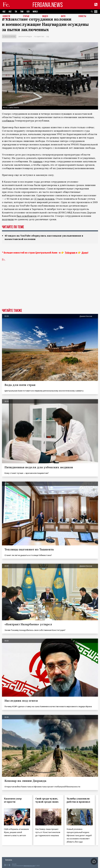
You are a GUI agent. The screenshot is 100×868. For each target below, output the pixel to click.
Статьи (26, 16)
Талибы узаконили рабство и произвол (78, 800)
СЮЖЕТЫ (82, 16)
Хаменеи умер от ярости (13, 800)
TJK (16, 12)
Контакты (9, 860)
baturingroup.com (29, 866)
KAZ (4, 12)
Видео (45, 16)
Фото (63, 16)
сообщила (8, 121)
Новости (6, 16)
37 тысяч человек (44, 199)
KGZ (10, 12)
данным (38, 161)
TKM (22, 12)
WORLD (35, 12)
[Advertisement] (50, 289)
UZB (28, 12)
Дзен (84, 253)
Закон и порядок (25, 37)
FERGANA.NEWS (48, 5)
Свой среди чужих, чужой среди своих (47, 800)
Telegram (70, 253)
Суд (47, 37)
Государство (39, 37)
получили (8, 219)
